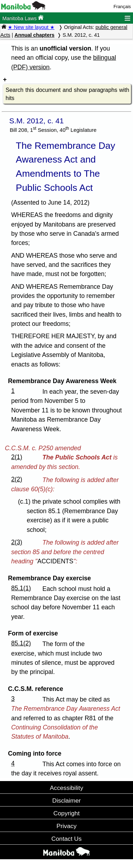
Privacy (66, 826)
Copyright (67, 813)
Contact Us (66, 839)
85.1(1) (21, 588)
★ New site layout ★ (31, 27)
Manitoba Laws (23, 18)
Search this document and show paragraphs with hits (67, 94)
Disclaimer (66, 800)
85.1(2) (21, 643)
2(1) (16, 457)
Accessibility (66, 788)
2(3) (16, 542)
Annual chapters (35, 35)
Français (122, 7)
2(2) (16, 479)
